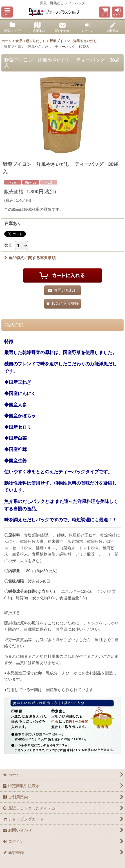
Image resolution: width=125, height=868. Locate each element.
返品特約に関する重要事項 (30, 258)
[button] (7, 12)
